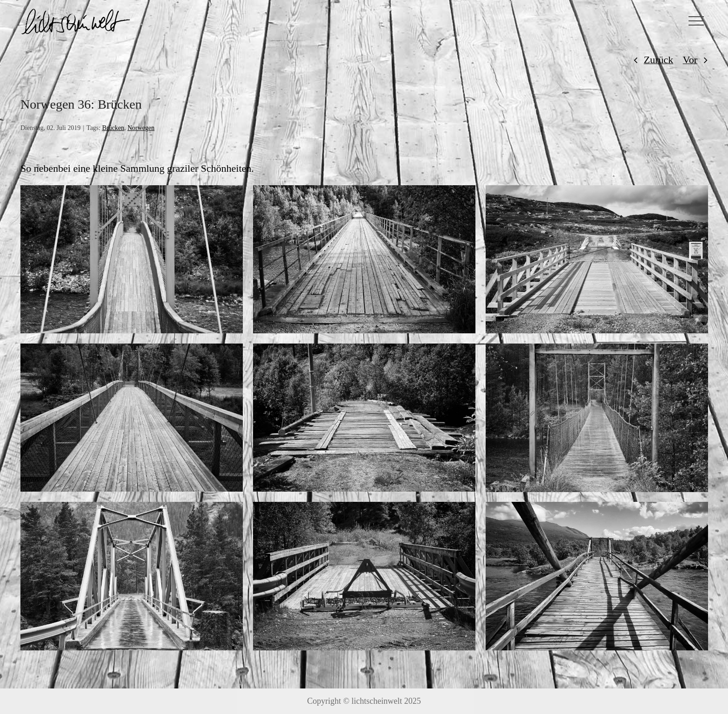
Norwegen (141, 128)
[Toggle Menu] (696, 21)
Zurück (659, 60)
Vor (690, 60)
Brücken (113, 128)
